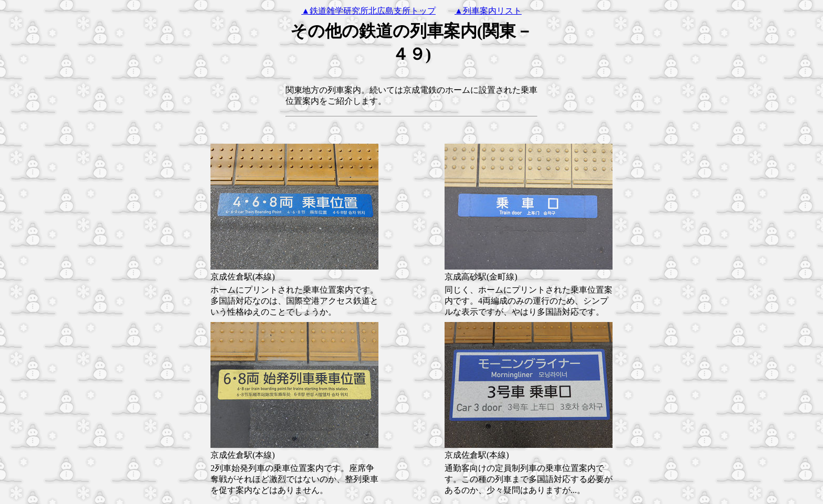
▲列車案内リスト (488, 11)
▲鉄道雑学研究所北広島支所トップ (368, 11)
